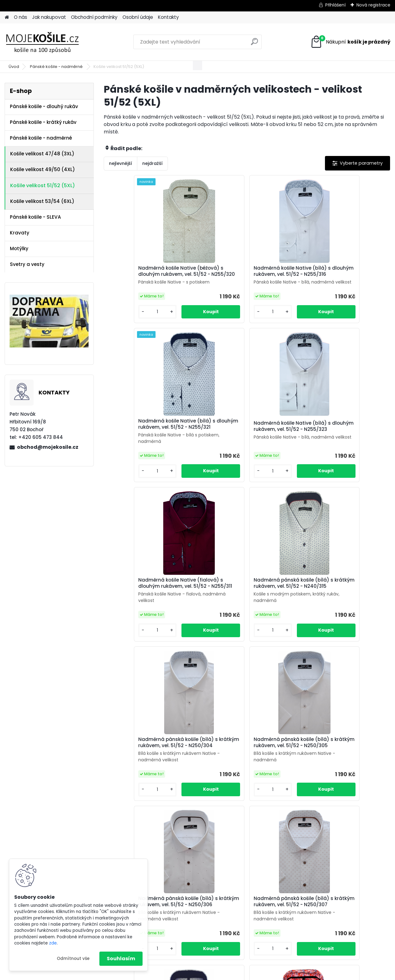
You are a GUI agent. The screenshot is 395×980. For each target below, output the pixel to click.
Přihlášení (335, 5)
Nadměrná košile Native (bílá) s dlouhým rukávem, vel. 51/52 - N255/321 (340, 274)
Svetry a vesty (27, 264)
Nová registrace (373, 5)
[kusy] (125, 324)
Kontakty (168, 17)
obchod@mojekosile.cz (48, 447)
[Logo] (47, 42)
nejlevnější (121, 163)
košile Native (251, 897)
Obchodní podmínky (94, 17)
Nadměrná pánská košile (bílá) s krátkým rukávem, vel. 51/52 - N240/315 (341, 440)
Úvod (14, 67)
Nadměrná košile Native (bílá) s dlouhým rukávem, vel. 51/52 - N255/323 (149, 440)
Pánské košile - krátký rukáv (43, 122)
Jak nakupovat (49, 17)
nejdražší (152, 163)
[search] (254, 44)
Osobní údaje (138, 17)
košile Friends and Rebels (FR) (195, 897)
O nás (21, 17)
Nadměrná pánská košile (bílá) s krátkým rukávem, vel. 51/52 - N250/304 (150, 605)
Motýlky (19, 248)
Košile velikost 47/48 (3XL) (42, 154)
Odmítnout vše (73, 959)
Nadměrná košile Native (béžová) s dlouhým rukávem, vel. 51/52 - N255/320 (151, 276)
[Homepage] (7, 17)
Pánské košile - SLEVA (35, 217)
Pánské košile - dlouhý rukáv (44, 106)
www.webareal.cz (222, 973)
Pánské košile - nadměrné (57, 67)
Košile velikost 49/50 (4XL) (43, 169)
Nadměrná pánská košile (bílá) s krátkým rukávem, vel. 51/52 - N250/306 (341, 605)
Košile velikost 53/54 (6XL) (42, 201)
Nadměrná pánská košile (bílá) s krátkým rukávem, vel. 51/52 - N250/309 (246, 771)
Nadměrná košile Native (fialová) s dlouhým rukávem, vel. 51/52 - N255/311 (246, 440)
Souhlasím (121, 959)
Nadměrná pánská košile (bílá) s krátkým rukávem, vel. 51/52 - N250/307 (150, 771)
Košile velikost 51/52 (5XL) (43, 185)
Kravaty (20, 233)
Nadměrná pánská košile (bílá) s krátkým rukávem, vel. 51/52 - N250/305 (246, 605)
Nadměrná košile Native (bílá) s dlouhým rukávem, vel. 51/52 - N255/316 (244, 274)
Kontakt (281, 883)
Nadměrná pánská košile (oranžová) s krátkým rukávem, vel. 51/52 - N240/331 (339, 771)
